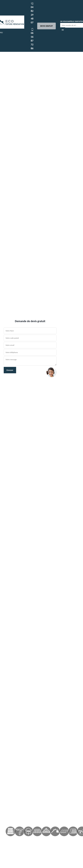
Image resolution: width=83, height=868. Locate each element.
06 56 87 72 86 (32, 39)
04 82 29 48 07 (32, 13)
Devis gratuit (46, 26)
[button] (6, 434)
